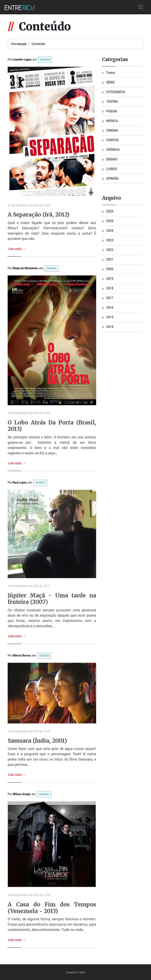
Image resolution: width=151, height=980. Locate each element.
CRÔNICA (113, 150)
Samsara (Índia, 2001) (37, 741)
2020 (110, 269)
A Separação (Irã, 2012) (39, 215)
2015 (110, 317)
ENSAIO (112, 159)
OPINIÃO (113, 179)
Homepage (19, 44)
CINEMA (112, 130)
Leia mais (17, 249)
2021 (110, 259)
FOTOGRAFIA (116, 92)
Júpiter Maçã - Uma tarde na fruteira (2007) (52, 599)
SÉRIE (110, 82)
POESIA (112, 111)
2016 (110, 308)
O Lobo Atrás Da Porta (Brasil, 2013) (52, 426)
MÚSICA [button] (40, 483)
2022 (110, 250)
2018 (110, 288)
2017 (110, 298)
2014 (110, 327)
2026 (110, 211)
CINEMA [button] (45, 60)
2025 (110, 221)
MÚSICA (112, 121)
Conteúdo (38, 44)
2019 (110, 279)
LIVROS (112, 169)
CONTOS (112, 140)
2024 (110, 231)
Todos (111, 73)
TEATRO (112, 102)
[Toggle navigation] (141, 7)
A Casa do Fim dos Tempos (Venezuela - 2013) (52, 908)
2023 (110, 240)
